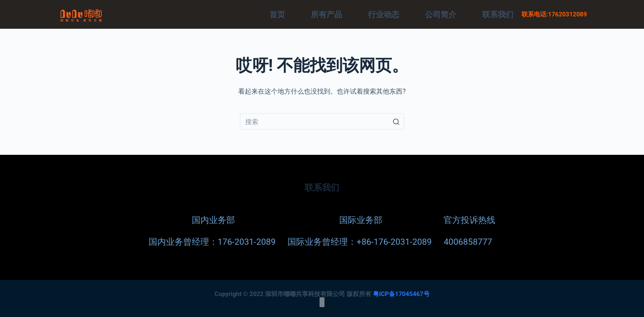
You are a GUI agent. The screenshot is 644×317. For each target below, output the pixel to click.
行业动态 (384, 15)
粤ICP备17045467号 (401, 294)
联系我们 (498, 15)
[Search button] (396, 122)
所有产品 (327, 15)
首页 (277, 15)
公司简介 (441, 15)
